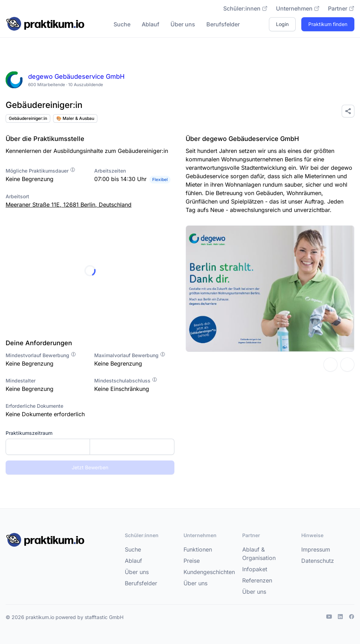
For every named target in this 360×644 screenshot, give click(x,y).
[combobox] (90, 447)
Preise (192, 561)
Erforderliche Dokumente (34, 406)
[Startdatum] (48, 447)
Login (282, 24)
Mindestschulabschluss (126, 381)
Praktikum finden (328, 24)
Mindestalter (21, 381)
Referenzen (257, 580)
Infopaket (255, 569)
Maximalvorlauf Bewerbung (130, 355)
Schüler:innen (245, 8)
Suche (122, 24)
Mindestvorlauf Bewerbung (41, 355)
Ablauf (150, 24)
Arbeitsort (17, 196)
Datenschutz (318, 561)
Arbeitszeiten (110, 171)
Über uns (183, 24)
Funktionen (198, 549)
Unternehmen (298, 8)
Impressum (316, 549)
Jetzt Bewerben (90, 467)
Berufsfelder (223, 24)
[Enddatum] (132, 447)
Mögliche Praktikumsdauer (41, 171)
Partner (341, 8)
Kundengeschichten (209, 572)
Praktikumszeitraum (29, 433)
